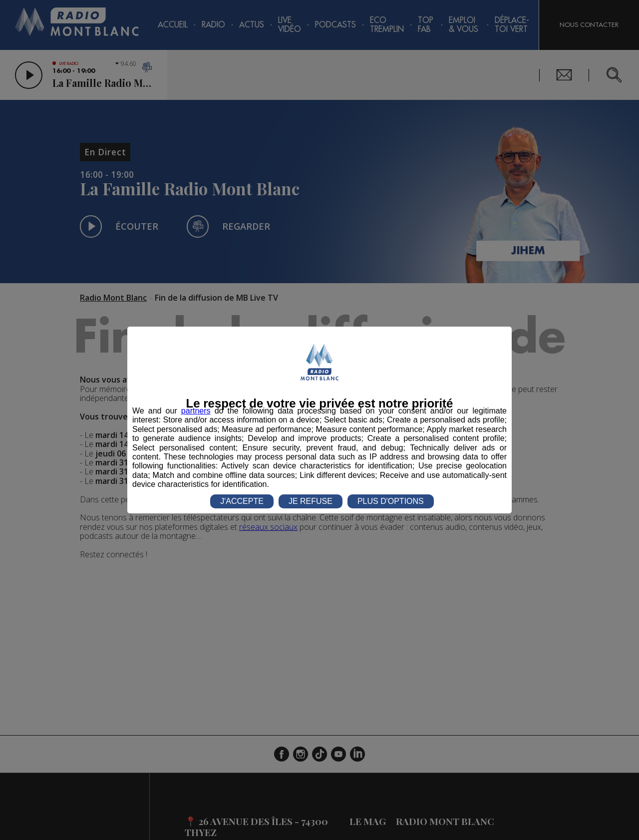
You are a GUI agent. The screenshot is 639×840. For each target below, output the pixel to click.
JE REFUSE (311, 501)
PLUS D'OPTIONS (391, 501)
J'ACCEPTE (242, 501)
